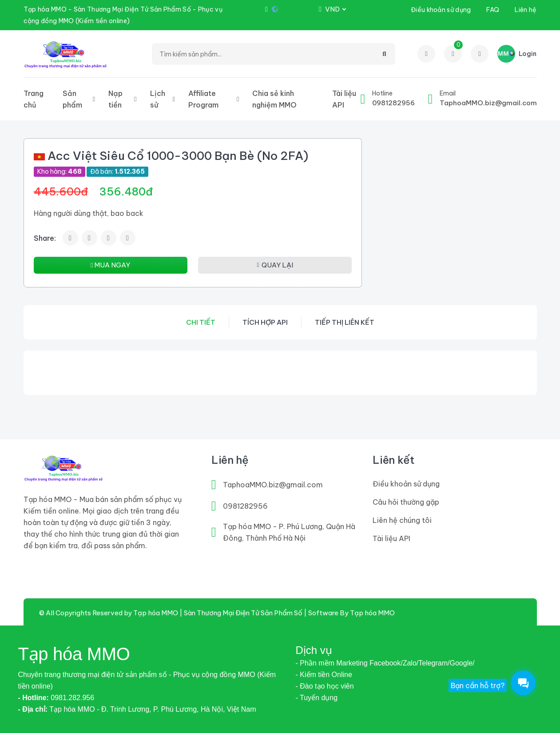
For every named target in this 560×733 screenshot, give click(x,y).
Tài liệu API (344, 99)
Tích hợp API (265, 322)
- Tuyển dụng (317, 698)
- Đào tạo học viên (325, 686)
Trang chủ (34, 99)
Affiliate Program (203, 99)
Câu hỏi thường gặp (406, 502)
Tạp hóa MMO (372, 613)
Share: (45, 238)
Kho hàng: (60, 171)
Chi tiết (201, 322)
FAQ (493, 10)
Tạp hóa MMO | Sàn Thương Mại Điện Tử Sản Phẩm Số (218, 613)
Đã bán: (117, 171)
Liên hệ (526, 10)
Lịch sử (158, 99)
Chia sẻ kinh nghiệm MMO (274, 99)
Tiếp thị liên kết (345, 322)
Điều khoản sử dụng (441, 10)
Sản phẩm (72, 99)
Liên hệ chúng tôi (402, 520)
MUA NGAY (110, 265)
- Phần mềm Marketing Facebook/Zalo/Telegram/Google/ (385, 663)
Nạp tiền (115, 99)
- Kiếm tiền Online (324, 675)
